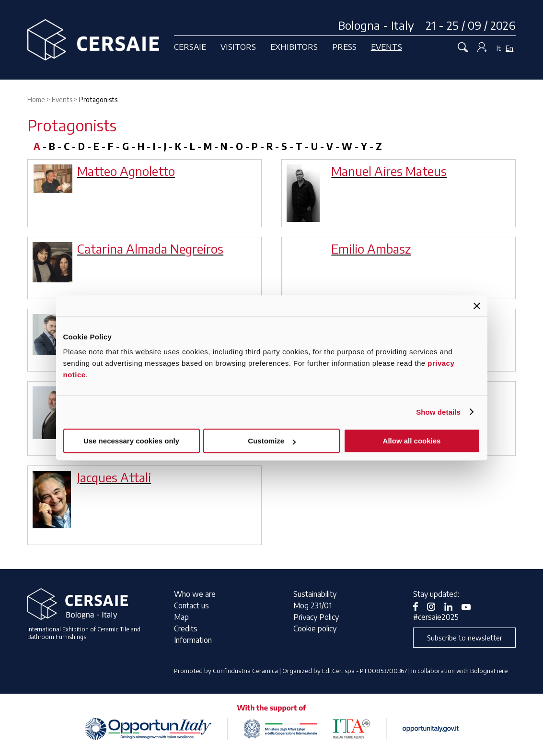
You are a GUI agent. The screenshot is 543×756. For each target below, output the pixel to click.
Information (193, 640)
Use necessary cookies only (131, 441)
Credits (186, 628)
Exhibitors (294, 47)
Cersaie (190, 47)
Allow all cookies (412, 441)
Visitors (238, 47)
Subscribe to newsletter (465, 638)
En (509, 48)
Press (344, 47)
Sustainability (315, 594)
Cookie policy (315, 628)
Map (181, 617)
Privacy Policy (316, 617)
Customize (272, 441)
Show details (438, 412)
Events (387, 47)
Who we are (195, 594)
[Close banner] (477, 306)
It (499, 48)
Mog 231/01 (312, 605)
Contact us (191, 605)
